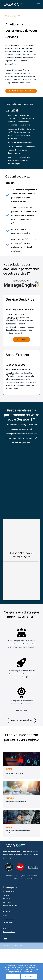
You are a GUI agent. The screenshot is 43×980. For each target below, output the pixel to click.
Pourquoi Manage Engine (10, 906)
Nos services (7, 899)
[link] (21, 279)
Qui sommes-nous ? (9, 892)
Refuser (13, 976)
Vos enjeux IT (7, 895)
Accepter (29, 976)
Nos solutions (7, 902)
